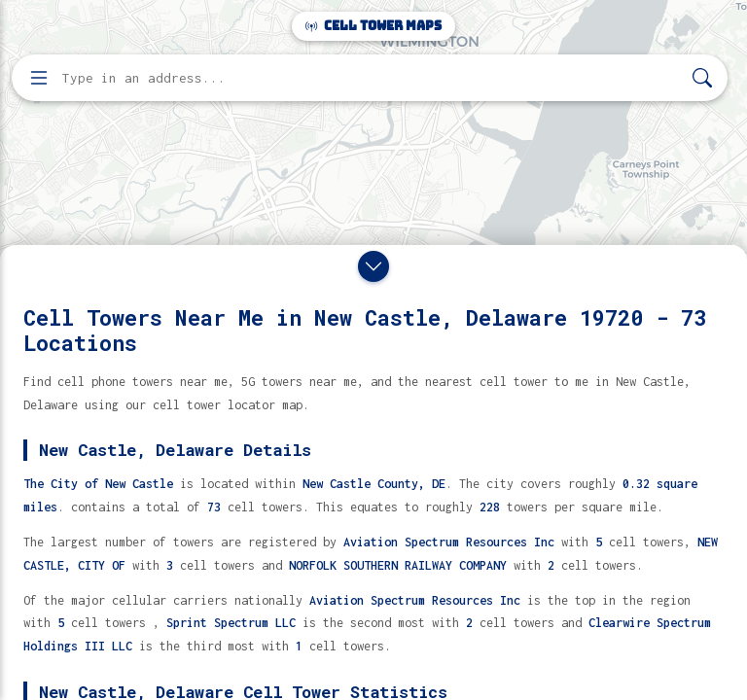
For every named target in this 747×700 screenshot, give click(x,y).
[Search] (702, 78)
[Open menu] (39, 78)
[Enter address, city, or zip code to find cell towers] (372, 78)
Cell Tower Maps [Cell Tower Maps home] (373, 26)
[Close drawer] (373, 266)
